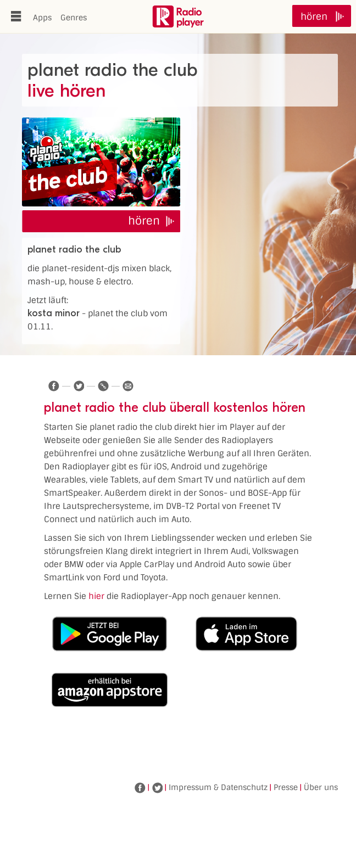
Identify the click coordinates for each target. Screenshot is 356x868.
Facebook (140, 788)
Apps (42, 18)
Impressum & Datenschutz (218, 787)
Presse (286, 787)
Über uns (321, 787)
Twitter (157, 788)
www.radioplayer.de (178, 16)
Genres (74, 18)
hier (96, 596)
